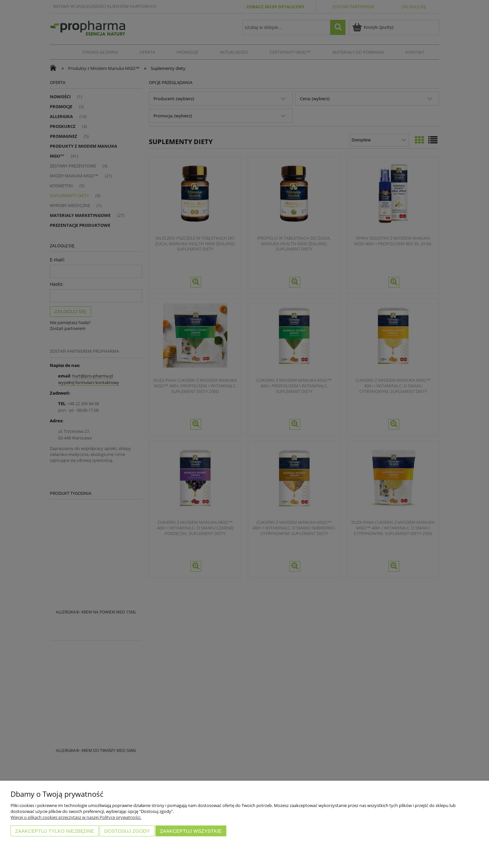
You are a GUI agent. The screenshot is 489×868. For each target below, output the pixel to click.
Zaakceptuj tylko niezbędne (55, 831)
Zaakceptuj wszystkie (191, 831)
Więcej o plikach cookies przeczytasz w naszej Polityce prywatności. (76, 817)
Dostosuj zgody (127, 831)
